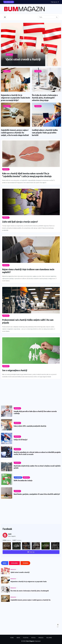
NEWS (18, 638)
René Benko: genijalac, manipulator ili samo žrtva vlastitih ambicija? (37, 494)
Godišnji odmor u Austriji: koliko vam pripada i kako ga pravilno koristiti (45, 133)
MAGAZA (41, 638)
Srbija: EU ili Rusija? (21, 440)
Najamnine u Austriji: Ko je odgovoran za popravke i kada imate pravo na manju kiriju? (15, 98)
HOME (12, 638)
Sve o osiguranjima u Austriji (15, 370)
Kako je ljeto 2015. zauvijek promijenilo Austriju (30, 426)
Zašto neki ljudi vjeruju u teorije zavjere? (20, 222)
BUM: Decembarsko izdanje (23, 480)
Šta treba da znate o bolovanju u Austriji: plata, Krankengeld (30, 591)
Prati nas (31, 552)
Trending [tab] (25, 563)
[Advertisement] (31, 390)
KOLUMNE (49, 638)
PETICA (33, 638)
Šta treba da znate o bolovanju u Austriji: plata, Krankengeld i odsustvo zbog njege (45, 98)
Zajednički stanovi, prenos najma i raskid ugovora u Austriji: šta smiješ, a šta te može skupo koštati (15, 133)
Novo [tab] (5, 563)
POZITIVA (26, 638)
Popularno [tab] (14, 563)
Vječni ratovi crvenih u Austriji (24, 59)
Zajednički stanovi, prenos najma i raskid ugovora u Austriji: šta (31, 600)
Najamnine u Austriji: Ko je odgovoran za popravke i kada (29, 581)
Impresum (38, 641)
